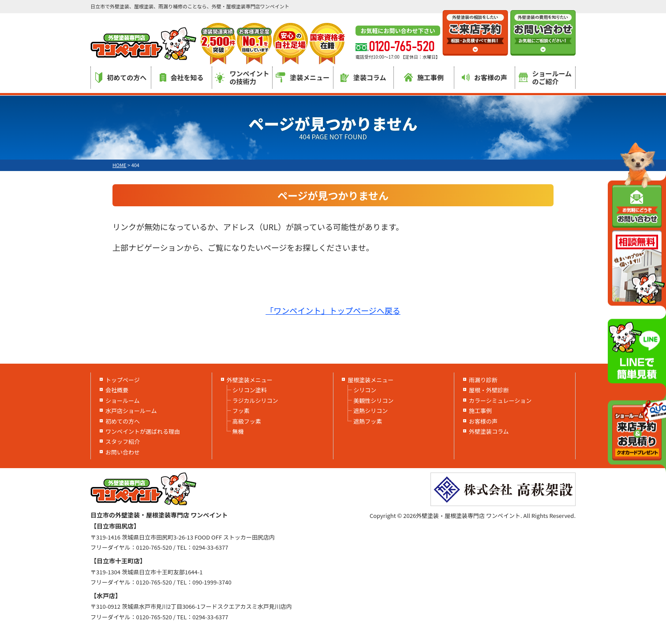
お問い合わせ (123, 452)
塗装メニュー (303, 77)
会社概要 (117, 390)
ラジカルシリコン (255, 400)
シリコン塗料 (250, 390)
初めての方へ (121, 78)
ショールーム (123, 400)
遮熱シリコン (370, 411)
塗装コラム (363, 77)
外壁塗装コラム (489, 431)
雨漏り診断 (483, 380)
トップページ (123, 380)
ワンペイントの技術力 (242, 77)
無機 (238, 431)
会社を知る (182, 77)
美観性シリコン (373, 400)
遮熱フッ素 (368, 421)
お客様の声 (485, 77)
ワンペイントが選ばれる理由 (143, 431)
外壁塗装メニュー (250, 380)
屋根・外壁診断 (489, 390)
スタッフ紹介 (123, 441)
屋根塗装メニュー (370, 380)
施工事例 (424, 77)
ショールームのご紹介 (545, 77)
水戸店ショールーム (131, 411)
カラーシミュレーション (500, 400)
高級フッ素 (247, 421)
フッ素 (241, 411)
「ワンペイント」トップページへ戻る (333, 310)
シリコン (365, 390)
